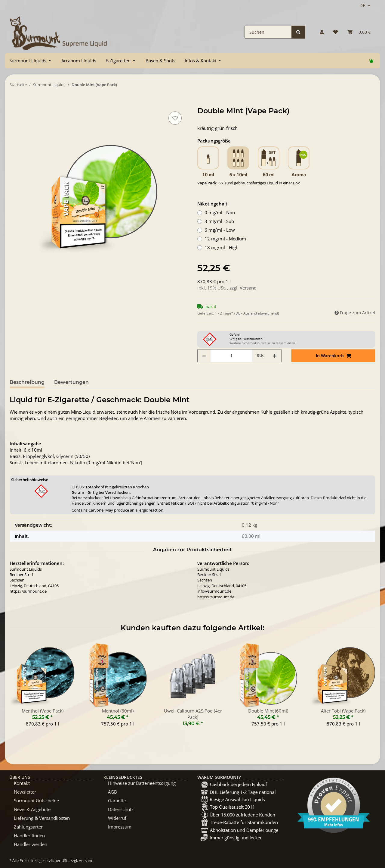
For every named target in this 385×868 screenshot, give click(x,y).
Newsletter (25, 792)
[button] (322, 32)
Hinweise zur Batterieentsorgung (142, 783)
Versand (248, 288)
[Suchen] (268, 32)
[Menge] (231, 356)
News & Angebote (32, 809)
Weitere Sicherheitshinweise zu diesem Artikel (263, 343)
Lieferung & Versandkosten (42, 818)
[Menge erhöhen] (275, 356)
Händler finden (29, 835)
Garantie (117, 801)
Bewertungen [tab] (71, 382)
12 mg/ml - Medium (225, 239)
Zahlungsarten (29, 827)
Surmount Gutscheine (36, 801)
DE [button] (362, 5)
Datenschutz (121, 809)
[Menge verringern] (204, 356)
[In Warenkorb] (14, 103)
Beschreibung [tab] (27, 382)
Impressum (120, 827)
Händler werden (31, 844)
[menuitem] (31, 61)
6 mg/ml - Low (220, 230)
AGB (112, 792)
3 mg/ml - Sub (219, 221)
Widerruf (117, 818)
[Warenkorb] (359, 32)
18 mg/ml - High (222, 247)
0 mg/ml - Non (220, 212)
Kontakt (22, 783)
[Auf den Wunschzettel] (175, 118)
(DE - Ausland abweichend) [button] (257, 313)
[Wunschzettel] (336, 32)
